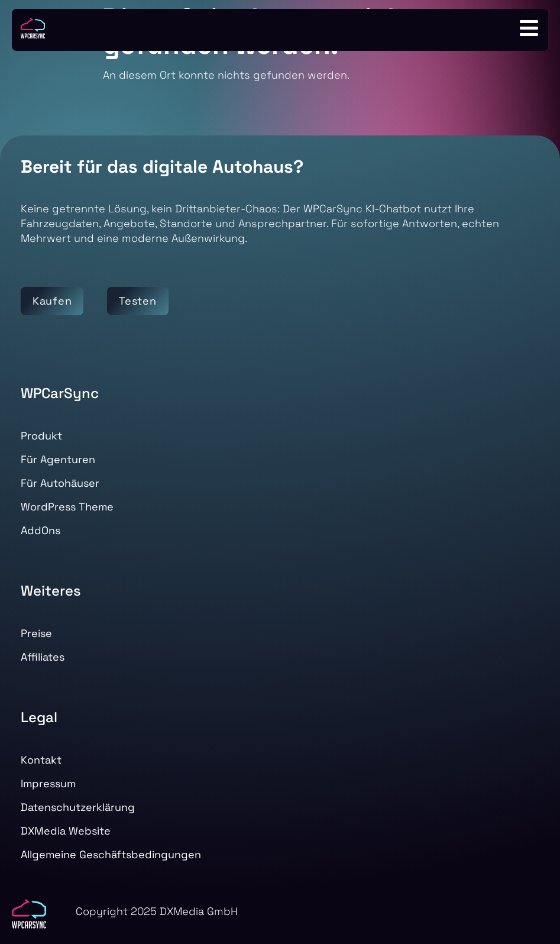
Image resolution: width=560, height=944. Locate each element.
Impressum (48, 783)
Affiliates (43, 657)
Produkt (41, 436)
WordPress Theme (67, 507)
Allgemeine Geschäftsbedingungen (111, 854)
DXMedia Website (66, 831)
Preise (36, 633)
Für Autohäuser (60, 483)
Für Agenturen (58, 459)
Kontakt (41, 760)
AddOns (41, 530)
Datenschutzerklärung (78, 807)
